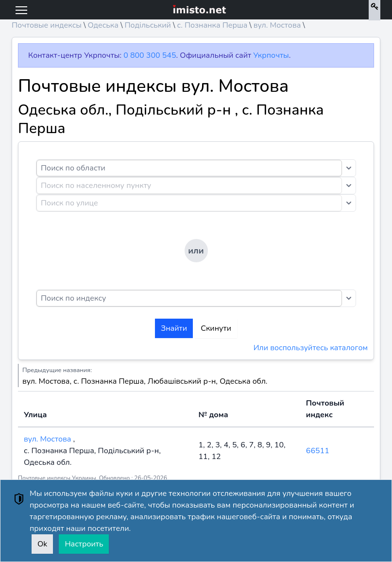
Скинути (216, 328)
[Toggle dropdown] (349, 168)
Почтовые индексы (47, 25)
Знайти (174, 328)
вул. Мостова (277, 25)
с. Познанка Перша (212, 25)
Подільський (148, 25)
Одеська (103, 25)
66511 (318, 451)
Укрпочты (271, 55)
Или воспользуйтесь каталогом (311, 348)
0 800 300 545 (150, 55)
